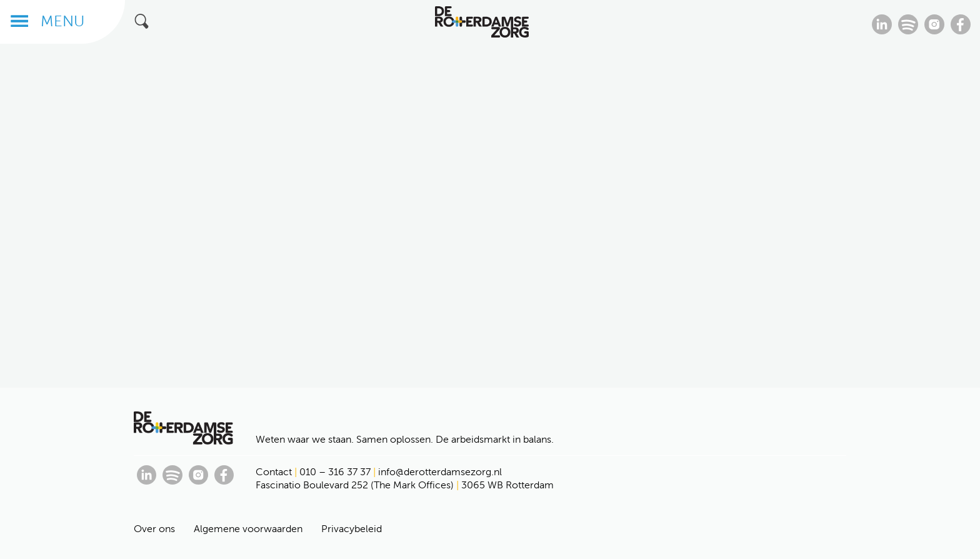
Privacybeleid (352, 529)
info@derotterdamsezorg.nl (440, 472)
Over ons (154, 529)
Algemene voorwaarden (248, 529)
